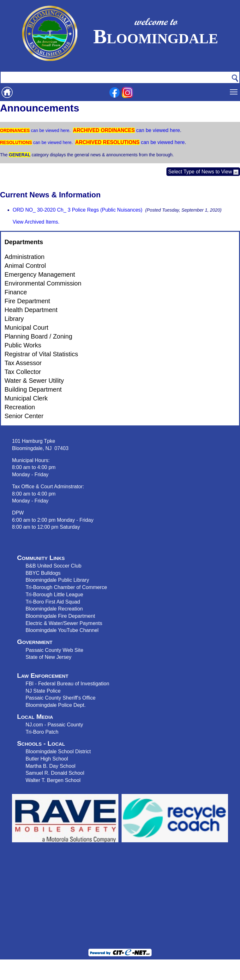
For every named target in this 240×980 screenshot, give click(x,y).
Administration (24, 257)
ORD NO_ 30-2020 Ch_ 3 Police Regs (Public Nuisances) (78, 210)
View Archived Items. (36, 222)
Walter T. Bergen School (53, 780)
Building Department (33, 389)
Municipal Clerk (26, 398)
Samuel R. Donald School (55, 773)
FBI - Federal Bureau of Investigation (67, 683)
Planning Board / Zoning (38, 336)
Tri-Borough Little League (54, 594)
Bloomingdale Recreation (54, 609)
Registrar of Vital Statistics (41, 354)
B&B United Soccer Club (54, 566)
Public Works (23, 345)
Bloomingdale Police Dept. (56, 705)
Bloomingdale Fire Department (60, 616)
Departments (24, 242)
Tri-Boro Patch (42, 732)
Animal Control (25, 266)
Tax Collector (23, 372)
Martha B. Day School (51, 766)
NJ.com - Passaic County (54, 724)
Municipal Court (26, 328)
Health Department (31, 310)
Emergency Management (40, 274)
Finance (16, 292)
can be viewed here (49, 130)
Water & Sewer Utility (34, 381)
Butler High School (47, 759)
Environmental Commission (43, 283)
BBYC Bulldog (42, 573)
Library (14, 319)
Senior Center (24, 416)
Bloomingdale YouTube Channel (62, 630)
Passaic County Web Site (54, 650)
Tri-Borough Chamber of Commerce (66, 587)
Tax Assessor (23, 363)
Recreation (20, 407)
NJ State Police (43, 691)
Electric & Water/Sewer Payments (64, 623)
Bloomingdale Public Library (57, 580)
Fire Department (27, 301)
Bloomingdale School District (58, 751)
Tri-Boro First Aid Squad (53, 602)
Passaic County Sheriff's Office (61, 698)
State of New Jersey (48, 657)
